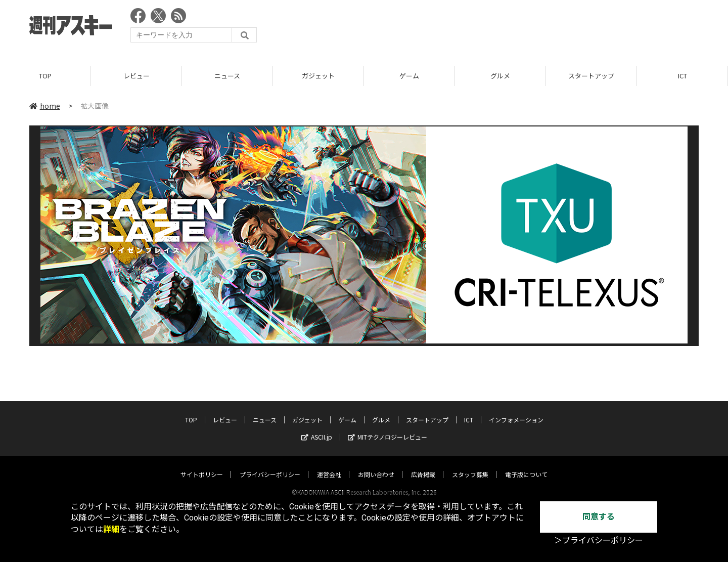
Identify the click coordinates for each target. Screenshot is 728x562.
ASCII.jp (317, 427)
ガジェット (318, 76)
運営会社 (329, 465)
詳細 (111, 529)
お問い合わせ (376, 465)
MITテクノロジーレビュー (388, 427)
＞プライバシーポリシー (599, 541)
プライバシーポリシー (270, 465)
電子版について (526, 465)
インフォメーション (516, 410)
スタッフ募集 (470, 465)
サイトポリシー (202, 465)
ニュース (227, 76)
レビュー (136, 76)
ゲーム (409, 76)
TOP (45, 76)
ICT (682, 76)
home (45, 106)
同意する (599, 517)
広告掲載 (423, 465)
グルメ (500, 76)
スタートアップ (591, 76)
